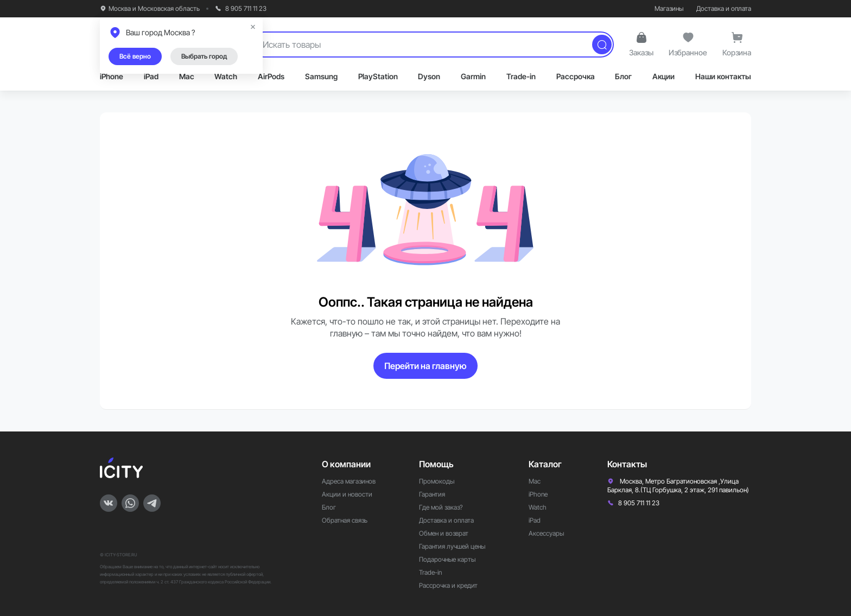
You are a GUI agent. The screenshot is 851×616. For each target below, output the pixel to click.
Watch (226, 76)
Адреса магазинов (349, 481)
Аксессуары (546, 533)
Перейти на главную (426, 366)
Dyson (429, 76)
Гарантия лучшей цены (452, 546)
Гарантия (432, 494)
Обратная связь (345, 520)
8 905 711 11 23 (241, 8)
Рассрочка (576, 76)
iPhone (112, 76)
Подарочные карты (447, 559)
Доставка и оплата (724, 8)
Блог (623, 76)
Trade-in (521, 76)
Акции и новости (347, 494)
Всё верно (135, 56)
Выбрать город (204, 56)
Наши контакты (723, 76)
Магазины (669, 8)
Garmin (473, 76)
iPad (151, 76)
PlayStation (378, 76)
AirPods (271, 76)
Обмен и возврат (444, 533)
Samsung (321, 76)
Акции (663, 76)
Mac (187, 76)
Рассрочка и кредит (448, 585)
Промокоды (437, 481)
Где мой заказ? (441, 507)
